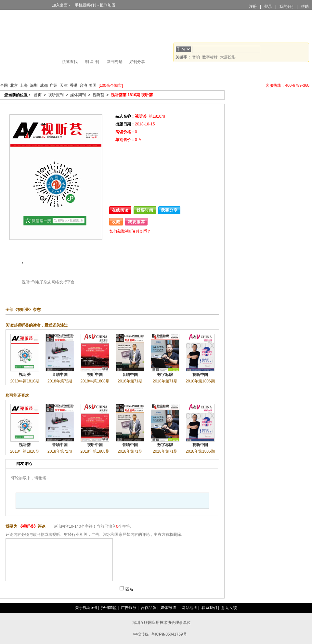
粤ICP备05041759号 (169, 634)
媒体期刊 (78, 95)
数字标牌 (210, 57)
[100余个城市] (111, 85)
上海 (24, 85)
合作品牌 (149, 608)
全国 (4, 85)
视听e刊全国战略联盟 (242, 85)
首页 (9, 74)
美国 (93, 85)
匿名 (129, 589)
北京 (14, 85)
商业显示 (81, 74)
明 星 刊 (92, 62)
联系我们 (209, 608)
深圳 (34, 85)
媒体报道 (168, 608)
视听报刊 (31, 74)
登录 (268, 6)
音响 (196, 57)
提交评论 (102, 589)
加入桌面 (58, 5)
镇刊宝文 (206, 74)
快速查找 (70, 62)
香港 (74, 85)
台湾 (84, 85)
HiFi (131, 74)
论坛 (227, 74)
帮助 (305, 6)
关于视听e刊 (86, 608)
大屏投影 (106, 74)
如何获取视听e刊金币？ (130, 231)
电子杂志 (44, 282)
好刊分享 (137, 62)
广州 (54, 85)
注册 (253, 6)
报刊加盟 (108, 5)
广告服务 (129, 608)
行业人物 (181, 74)
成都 (44, 85)
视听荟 (98, 95)
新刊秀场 (115, 62)
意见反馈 (229, 608)
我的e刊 (286, 6)
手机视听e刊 (84, 5)
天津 (64, 85)
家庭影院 (156, 74)
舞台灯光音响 (56, 74)
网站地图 (189, 608)
